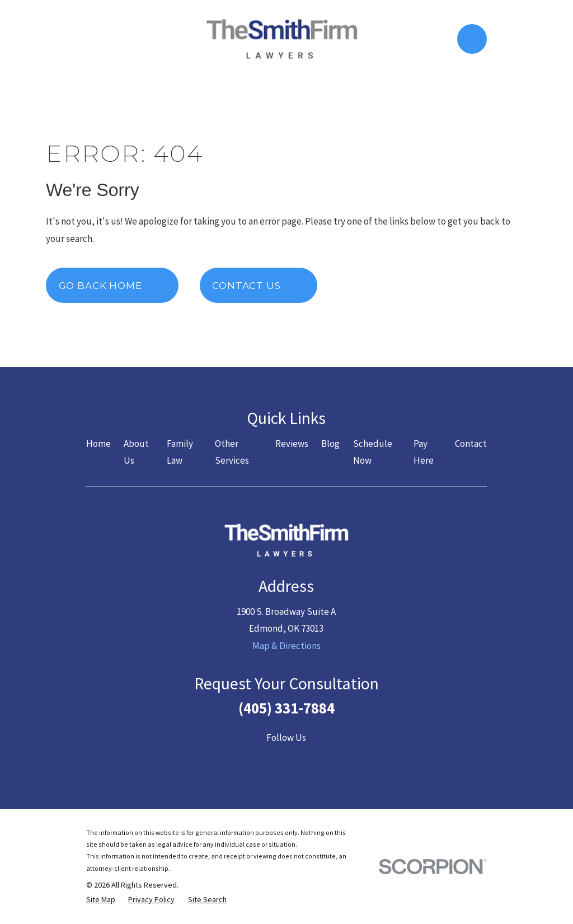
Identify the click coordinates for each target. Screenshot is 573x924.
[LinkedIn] (314, 760)
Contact (471, 444)
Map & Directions (286, 646)
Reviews (292, 444)
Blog (330, 444)
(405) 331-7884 (286, 708)
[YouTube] (286, 760)
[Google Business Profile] (341, 760)
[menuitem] (101, 900)
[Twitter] (259, 760)
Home (98, 444)
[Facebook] (232, 760)
